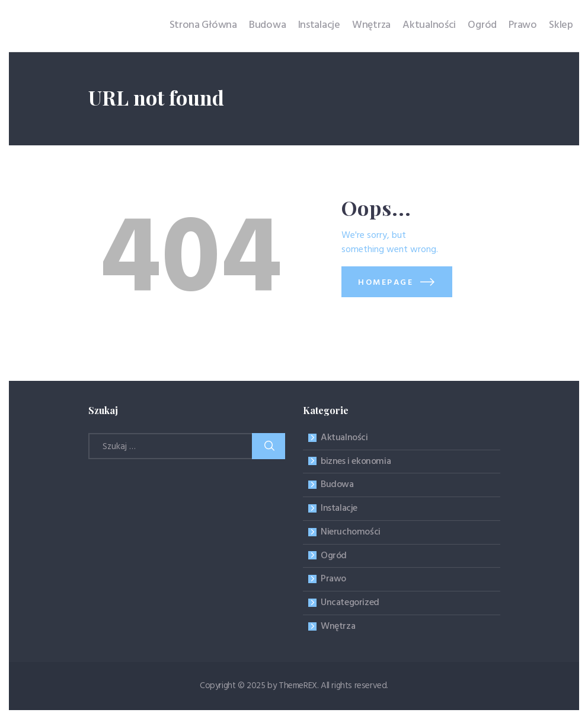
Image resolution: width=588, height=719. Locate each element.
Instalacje (339, 508)
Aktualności (344, 438)
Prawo (333, 579)
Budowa (337, 485)
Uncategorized (350, 603)
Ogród (334, 556)
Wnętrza (338, 626)
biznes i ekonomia (356, 462)
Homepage (386, 283)
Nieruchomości (351, 532)
